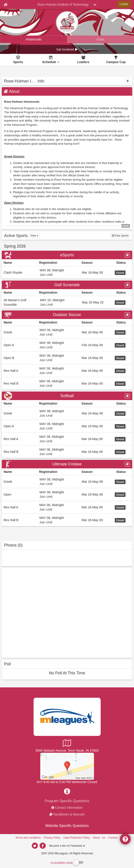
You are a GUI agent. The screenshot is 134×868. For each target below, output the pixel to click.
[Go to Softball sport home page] (67, 396)
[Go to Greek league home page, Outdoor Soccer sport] (67, 332)
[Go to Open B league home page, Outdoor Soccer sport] (67, 358)
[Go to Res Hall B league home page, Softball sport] (67, 452)
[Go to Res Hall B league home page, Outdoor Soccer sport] (67, 383)
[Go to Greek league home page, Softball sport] (67, 413)
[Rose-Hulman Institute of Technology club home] (101, 39)
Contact (113, 838)
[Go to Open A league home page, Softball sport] (67, 426)
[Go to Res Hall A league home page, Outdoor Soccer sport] (67, 371)
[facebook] (95, 846)
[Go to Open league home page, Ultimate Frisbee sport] (67, 494)
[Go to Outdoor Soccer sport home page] (67, 315)
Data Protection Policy (77, 838)
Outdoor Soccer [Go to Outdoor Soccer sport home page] (67, 315)
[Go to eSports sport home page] (67, 255)
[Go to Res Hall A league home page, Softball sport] (67, 439)
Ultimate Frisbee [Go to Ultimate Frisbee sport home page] (67, 464)
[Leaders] (83, 60)
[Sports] (18, 60)
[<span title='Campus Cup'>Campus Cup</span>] (116, 60)
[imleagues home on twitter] (35, 846)
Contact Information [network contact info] (69, 808)
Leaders (83, 62)
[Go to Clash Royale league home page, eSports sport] (67, 272)
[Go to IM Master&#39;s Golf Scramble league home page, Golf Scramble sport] (67, 302)
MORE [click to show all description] (126, 226)
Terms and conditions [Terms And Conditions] (28, 838)
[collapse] (128, 81)
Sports (18, 62)
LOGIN (124, 4)
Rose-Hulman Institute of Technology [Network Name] (63, 4)
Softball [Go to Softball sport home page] (67, 396)
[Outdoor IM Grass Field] (67, 766)
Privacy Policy (52, 838)
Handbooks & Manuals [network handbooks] (69, 814)
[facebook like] (35, 612)
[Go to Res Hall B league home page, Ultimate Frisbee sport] (67, 520)
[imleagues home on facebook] (43, 846)
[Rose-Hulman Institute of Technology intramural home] (34, 39)
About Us (99, 838)
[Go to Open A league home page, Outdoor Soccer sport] (67, 345)
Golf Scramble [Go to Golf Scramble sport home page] (67, 285)
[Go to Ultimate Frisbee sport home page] (67, 464)
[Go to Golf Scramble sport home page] (67, 285)
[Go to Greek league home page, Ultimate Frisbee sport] (67, 482)
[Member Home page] (5, 4)
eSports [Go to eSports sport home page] (67, 255)
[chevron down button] (95, 4)
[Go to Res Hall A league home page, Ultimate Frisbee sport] (67, 507)
